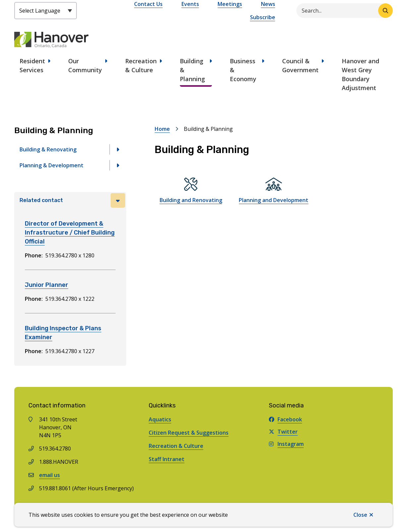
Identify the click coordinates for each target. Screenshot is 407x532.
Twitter (283, 432)
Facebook (285, 419)
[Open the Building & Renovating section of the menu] (118, 149)
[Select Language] (46, 11)
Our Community (85, 65)
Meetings (230, 4)
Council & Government (300, 65)
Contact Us (148, 4)
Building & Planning (192, 70)
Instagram (286, 444)
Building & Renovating (48, 149)
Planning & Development (51, 165)
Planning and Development (274, 200)
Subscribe (263, 17)
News (268, 4)
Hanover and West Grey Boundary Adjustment (360, 74)
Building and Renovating (191, 200)
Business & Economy (243, 70)
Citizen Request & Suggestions (189, 433)
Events (190, 4)
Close (360, 515)
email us (50, 475)
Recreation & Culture (141, 65)
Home (162, 129)
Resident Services (32, 65)
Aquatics (160, 419)
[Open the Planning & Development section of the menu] (118, 165)
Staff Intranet (167, 459)
